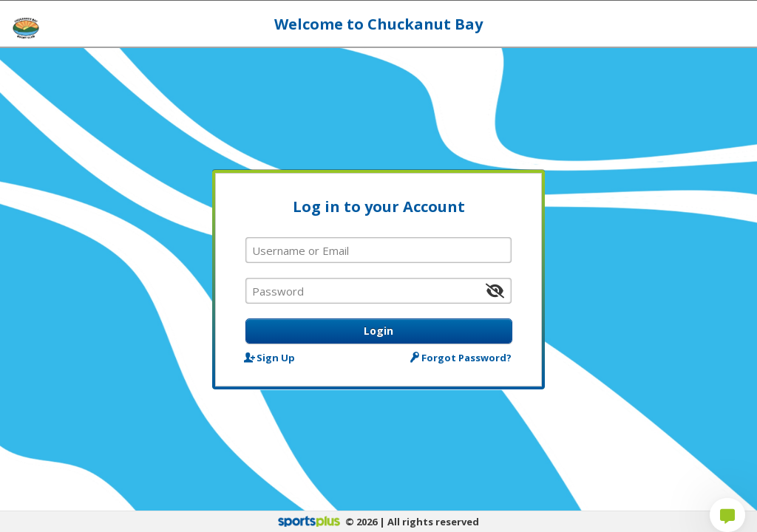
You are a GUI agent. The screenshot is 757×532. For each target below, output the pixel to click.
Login (378, 331)
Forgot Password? (462, 357)
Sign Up (270, 357)
